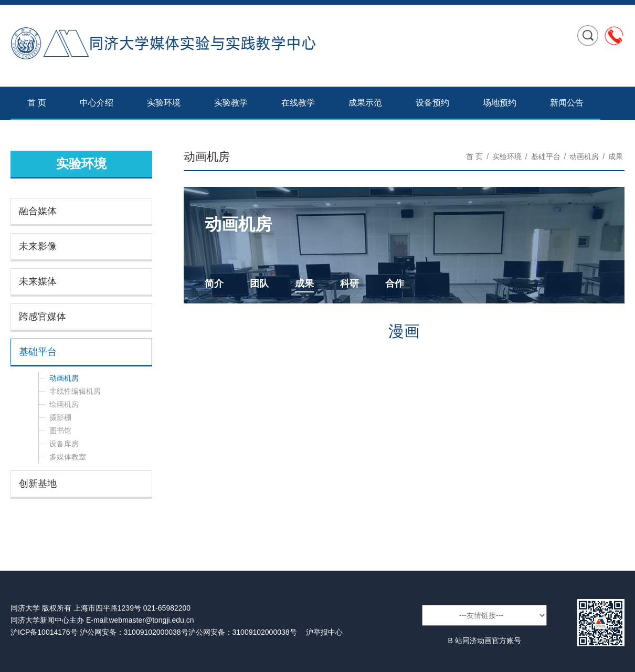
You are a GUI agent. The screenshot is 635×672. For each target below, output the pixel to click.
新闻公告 (567, 103)
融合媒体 (38, 211)
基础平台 (38, 352)
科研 (350, 283)
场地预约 (500, 103)
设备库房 (64, 444)
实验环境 (164, 103)
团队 (259, 283)
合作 (395, 283)
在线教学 (298, 103)
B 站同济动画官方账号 (484, 640)
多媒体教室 (68, 457)
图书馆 (60, 430)
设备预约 (432, 103)
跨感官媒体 (43, 317)
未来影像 (38, 246)
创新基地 (38, 484)
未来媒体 (38, 281)
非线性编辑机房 (75, 391)
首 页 (37, 103)
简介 (214, 283)
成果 (616, 156)
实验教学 (231, 103)
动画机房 (64, 378)
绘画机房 (64, 404)
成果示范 (365, 103)
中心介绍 (97, 103)
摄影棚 (60, 417)
